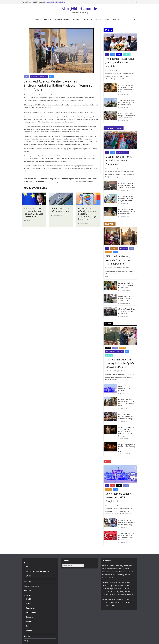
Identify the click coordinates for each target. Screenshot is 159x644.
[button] (38, 20)
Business (76, 19)
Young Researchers (62, 19)
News (35, 19)
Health (28, 599)
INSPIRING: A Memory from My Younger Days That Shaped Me (118, 260)
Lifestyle (87, 19)
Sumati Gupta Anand (123, 268)
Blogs (108, 19)
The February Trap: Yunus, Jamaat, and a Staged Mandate (120, 62)
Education (114, 248)
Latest (26, 77)
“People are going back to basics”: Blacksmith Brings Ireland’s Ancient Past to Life (127, 448)
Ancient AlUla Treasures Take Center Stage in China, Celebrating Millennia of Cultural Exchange (126, 432)
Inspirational (123, 248)
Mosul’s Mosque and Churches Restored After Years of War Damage (126, 416)
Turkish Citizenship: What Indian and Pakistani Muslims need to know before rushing (126, 537)
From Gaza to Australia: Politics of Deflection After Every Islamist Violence (126, 199)
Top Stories (127, 54)
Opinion (100, 19)
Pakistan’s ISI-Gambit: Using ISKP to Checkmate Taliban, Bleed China (127, 116)
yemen (61, 90)
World (28, 576)
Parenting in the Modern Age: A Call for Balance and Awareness (127, 285)
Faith (28, 626)
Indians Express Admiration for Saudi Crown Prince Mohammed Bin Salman (81, 176)
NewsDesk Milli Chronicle (32, 90)
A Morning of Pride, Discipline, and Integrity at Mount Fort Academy (126, 522)
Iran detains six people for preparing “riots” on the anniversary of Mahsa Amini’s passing (41, 176)
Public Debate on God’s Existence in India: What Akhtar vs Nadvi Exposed (126, 186)
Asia (107, 54)
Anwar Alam (122, 505)
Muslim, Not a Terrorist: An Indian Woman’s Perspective (120, 160)
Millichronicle (122, 371)
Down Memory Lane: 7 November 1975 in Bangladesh (125, 388)
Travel (28, 603)
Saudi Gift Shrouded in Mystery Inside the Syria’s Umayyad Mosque (119, 363)
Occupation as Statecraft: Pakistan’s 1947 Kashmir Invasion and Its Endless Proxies (126, 402)
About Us (118, 19)
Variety (29, 631)
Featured (46, 19)
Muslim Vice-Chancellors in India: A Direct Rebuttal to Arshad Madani (127, 212)
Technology (30, 608)
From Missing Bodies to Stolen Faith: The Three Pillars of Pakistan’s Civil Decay (126, 89)
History (108, 348)
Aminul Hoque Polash (123, 70)
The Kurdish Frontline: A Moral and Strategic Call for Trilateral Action (127, 103)
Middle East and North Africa (39, 77)
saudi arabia (55, 90)
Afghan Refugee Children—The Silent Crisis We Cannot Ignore (126, 311)
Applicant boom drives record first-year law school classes (127, 298)
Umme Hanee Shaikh (124, 168)
